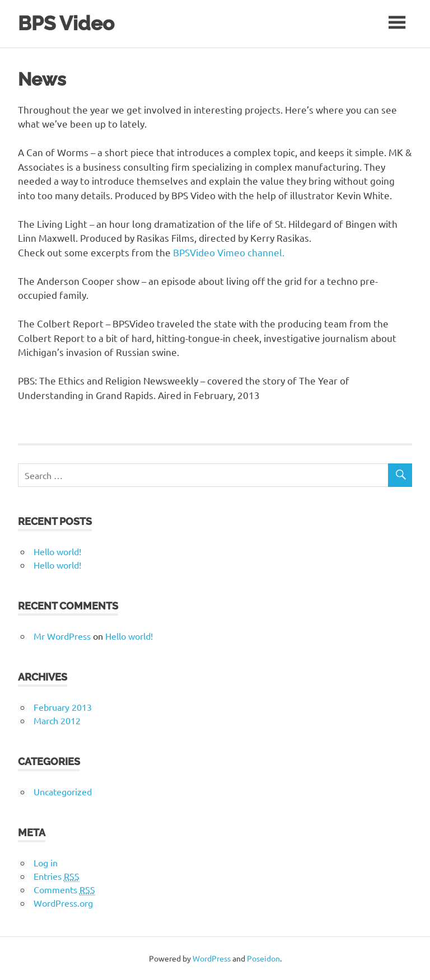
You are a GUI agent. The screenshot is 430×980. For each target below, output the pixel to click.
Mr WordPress (62, 636)
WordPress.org (63, 903)
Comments (64, 890)
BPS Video (66, 23)
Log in (46, 862)
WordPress (212, 958)
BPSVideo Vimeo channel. (231, 252)
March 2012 (57, 720)
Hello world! (57, 551)
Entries (57, 876)
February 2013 (63, 707)
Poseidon (263, 958)
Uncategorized (63, 791)
